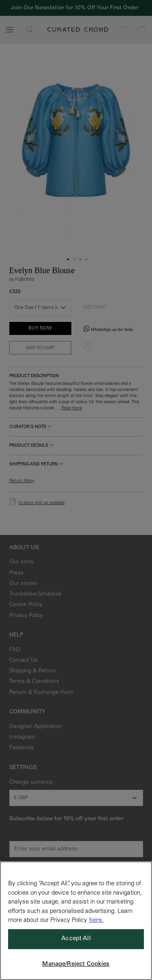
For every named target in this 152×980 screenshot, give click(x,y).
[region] (76, 921)
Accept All (76, 939)
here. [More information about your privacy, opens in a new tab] (96, 920)
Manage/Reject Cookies (76, 964)
